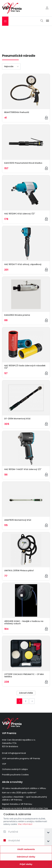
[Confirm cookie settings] (26, 852)
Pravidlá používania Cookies (15, 775)
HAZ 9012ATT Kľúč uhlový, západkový (23, 264)
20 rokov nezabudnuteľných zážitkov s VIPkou (24, 788)
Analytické (12, 843)
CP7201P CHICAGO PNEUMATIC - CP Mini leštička (24, 675)
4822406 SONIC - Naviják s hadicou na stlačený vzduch (24, 622)
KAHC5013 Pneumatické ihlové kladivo (23, 163)
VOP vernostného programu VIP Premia (21, 758)
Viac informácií (25, 827)
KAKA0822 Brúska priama (17, 315)
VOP (4, 764)
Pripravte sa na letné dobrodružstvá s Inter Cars (25, 808)
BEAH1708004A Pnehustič (17, 112)
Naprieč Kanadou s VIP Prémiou (17, 804)
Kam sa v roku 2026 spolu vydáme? (19, 793)
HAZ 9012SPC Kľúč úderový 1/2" (20, 214)
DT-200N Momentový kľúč (17, 419)
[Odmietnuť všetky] (26, 860)
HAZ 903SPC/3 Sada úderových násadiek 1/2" (25, 367)
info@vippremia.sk (17, 753)
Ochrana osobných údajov (15, 769)
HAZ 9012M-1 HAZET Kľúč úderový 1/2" (23, 469)
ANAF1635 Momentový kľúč (18, 520)
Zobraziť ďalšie (26, 693)
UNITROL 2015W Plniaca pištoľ (19, 571)
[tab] (48, 835)
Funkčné (11, 835)
